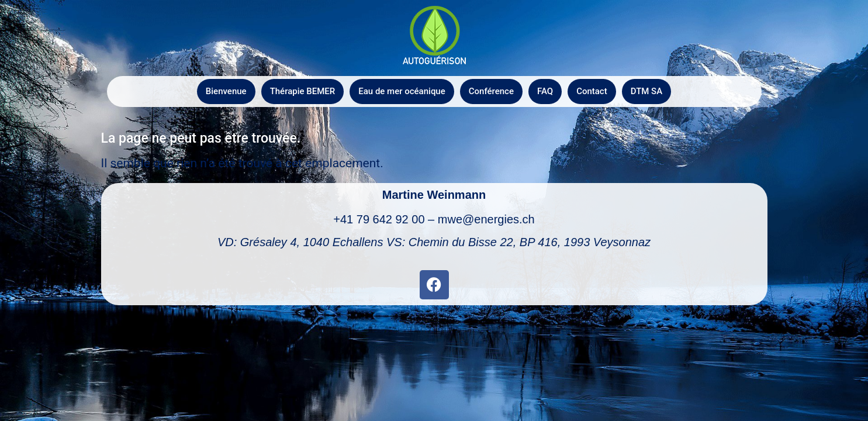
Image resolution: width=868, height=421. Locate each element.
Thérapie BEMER (303, 91)
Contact (592, 91)
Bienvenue (226, 91)
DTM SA (646, 91)
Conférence (491, 91)
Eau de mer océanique (402, 91)
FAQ (545, 91)
